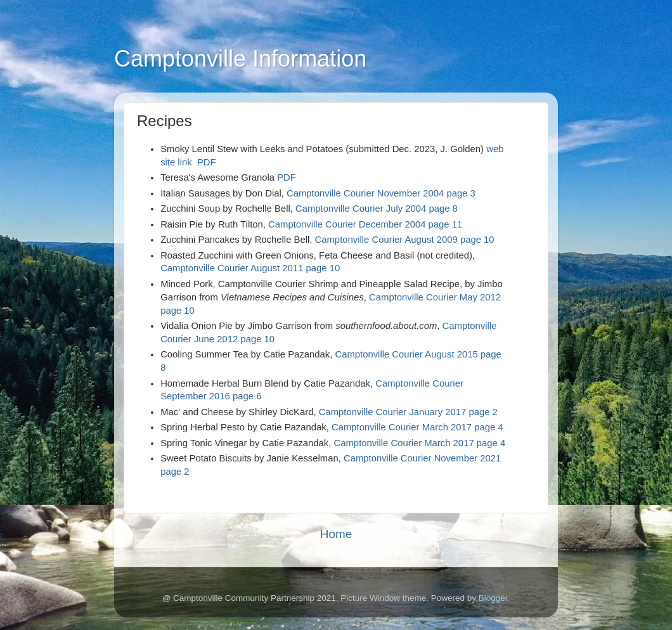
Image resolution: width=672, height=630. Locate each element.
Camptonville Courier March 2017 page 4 (417, 427)
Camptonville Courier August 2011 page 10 (250, 268)
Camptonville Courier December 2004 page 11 (365, 224)
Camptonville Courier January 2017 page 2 (408, 412)
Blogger (493, 598)
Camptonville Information (240, 59)
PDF (207, 162)
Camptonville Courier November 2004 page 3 (381, 193)
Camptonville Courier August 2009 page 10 (403, 240)
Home (336, 534)
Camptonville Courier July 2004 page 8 (377, 209)
